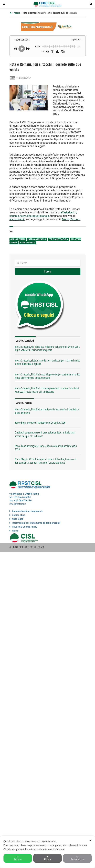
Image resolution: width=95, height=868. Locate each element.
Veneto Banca (28, 243)
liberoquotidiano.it (38, 216)
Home (15, 531)
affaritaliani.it (68, 212)
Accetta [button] (18, 858)
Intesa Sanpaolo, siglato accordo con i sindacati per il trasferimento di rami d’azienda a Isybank (47, 362)
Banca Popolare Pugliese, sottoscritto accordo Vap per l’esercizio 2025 (46, 448)
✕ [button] (90, 841)
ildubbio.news (18, 216)
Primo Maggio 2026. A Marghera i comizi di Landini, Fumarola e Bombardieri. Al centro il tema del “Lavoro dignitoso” (46, 461)
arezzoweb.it (17, 219)
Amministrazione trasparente (28, 511)
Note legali (18, 519)
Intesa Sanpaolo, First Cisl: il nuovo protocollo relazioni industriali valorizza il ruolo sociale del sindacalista (47, 390)
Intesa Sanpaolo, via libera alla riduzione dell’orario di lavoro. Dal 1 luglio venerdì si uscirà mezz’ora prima (47, 348)
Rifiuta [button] (48, 858)
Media (17, 13)
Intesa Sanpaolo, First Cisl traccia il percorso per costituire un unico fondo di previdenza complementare (47, 376)
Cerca (48, 272)
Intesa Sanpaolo (37, 239)
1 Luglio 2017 (23, 78)
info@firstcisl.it (18, 504)
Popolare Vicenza (58, 239)
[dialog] (47, 852)
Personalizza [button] (77, 858)
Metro (66, 219)
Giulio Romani (18, 239)
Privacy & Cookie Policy (25, 527)
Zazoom (75, 219)
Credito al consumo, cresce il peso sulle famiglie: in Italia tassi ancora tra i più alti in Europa (45, 434)
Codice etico (19, 515)
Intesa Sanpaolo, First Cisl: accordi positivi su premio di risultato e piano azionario (47, 411)
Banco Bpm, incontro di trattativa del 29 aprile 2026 (40, 423)
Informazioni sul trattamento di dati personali (36, 523)
